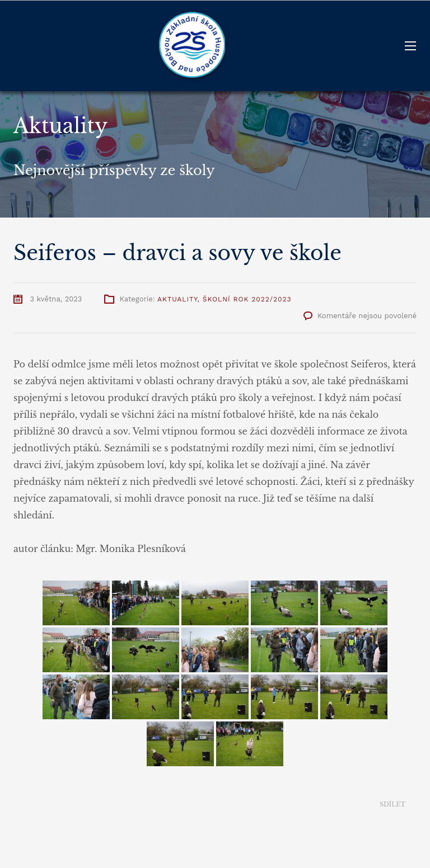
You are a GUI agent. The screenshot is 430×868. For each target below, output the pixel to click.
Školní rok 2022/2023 (247, 299)
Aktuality (177, 299)
